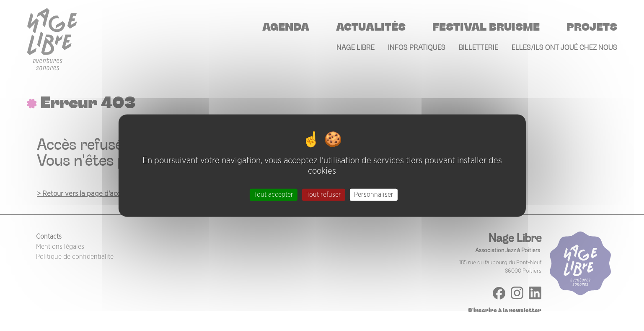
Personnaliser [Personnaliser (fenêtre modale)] (374, 195)
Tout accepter (274, 195)
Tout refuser (324, 195)
